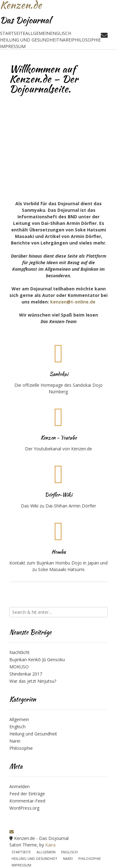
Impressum (13, 46)
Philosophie (86, 40)
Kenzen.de (21, 5)
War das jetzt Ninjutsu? (33, 681)
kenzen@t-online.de (73, 302)
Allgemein (38, 33)
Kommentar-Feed (27, 801)
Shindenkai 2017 (26, 674)
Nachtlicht (19, 652)
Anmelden (19, 786)
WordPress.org (24, 808)
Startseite (13, 33)
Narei (66, 40)
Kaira (50, 845)
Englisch (61, 33)
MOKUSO (19, 667)
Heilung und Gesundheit (30, 40)
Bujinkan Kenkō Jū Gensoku (37, 659)
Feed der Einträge (27, 794)
